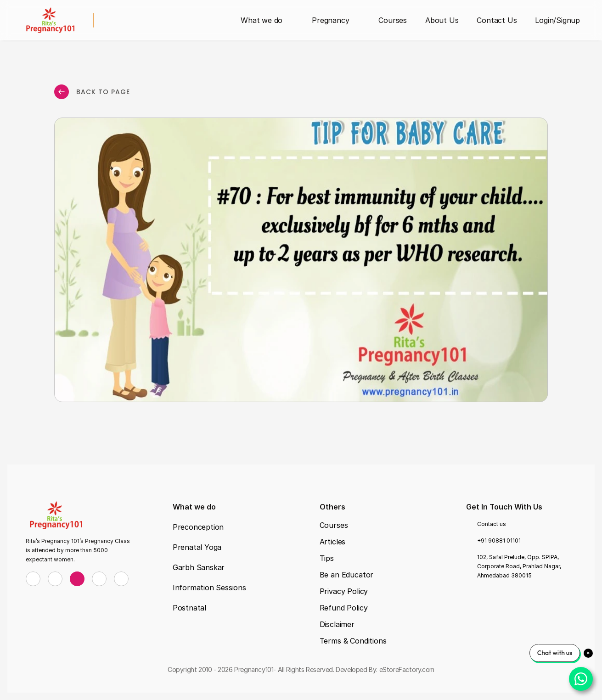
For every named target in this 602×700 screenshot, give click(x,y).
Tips (327, 558)
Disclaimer (337, 624)
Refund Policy (344, 608)
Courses (334, 525)
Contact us (492, 524)
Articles (333, 542)
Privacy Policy (344, 591)
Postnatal (189, 608)
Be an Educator (347, 575)
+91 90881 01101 (499, 540)
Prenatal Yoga (197, 547)
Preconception (198, 527)
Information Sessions (209, 588)
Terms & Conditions (353, 641)
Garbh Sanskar (199, 567)
